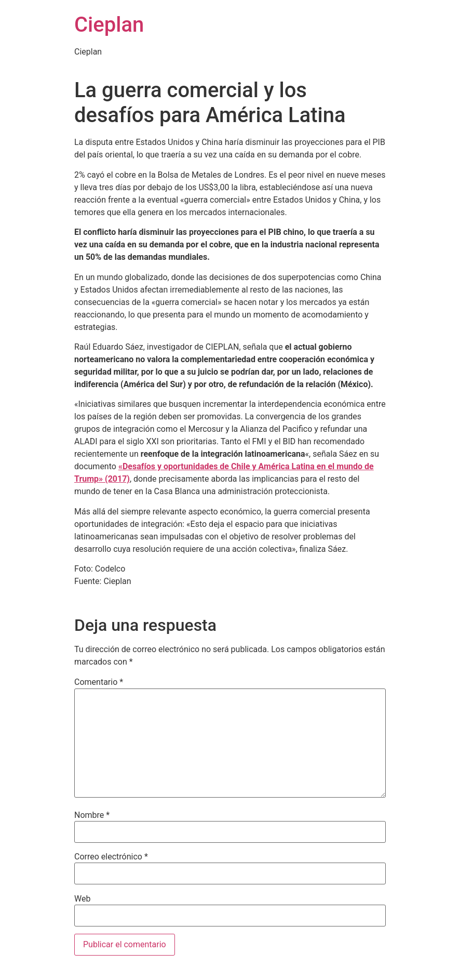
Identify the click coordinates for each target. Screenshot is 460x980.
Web (82, 899)
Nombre (92, 815)
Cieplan (109, 25)
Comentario (99, 682)
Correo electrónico (111, 857)
